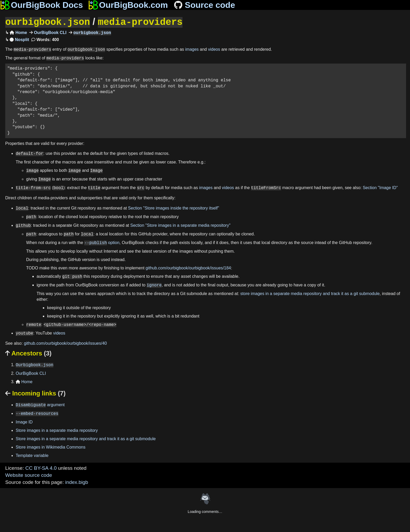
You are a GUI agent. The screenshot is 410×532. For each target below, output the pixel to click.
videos (214, 49)
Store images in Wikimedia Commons (51, 447)
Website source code (29, 475)
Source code (204, 5)
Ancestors (28, 353)
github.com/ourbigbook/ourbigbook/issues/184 (188, 267)
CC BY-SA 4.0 (41, 468)
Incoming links (35, 393)
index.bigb (76, 482)
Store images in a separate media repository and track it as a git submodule (86, 438)
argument (40, 404)
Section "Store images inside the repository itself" (174, 208)
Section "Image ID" (380, 187)
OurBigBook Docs (41, 5)
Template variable (32, 455)
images (192, 49)
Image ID (24, 421)
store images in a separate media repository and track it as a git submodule (310, 293)
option (102, 242)
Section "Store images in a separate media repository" (180, 225)
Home (18, 32)
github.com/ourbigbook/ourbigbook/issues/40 (65, 343)
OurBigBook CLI (50, 32)
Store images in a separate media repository (57, 430)
